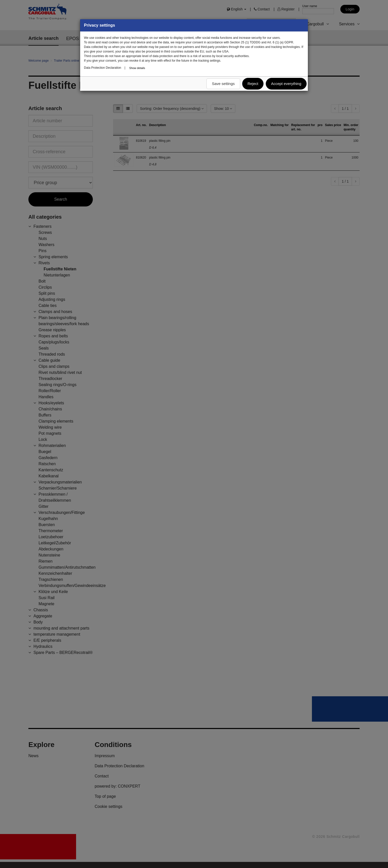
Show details (137, 68)
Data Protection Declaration (103, 68)
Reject (253, 84)
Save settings (223, 84)
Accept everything (286, 84)
